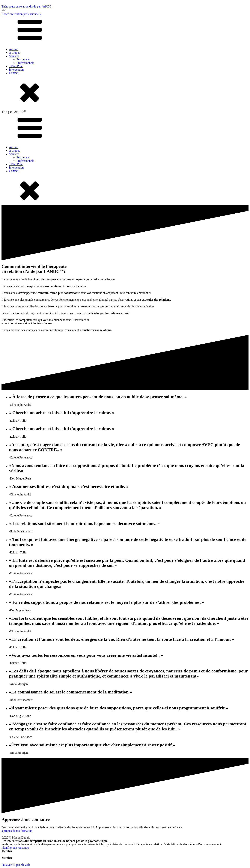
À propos (15, 53)
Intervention (16, 70)
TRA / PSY (16, 66)
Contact (14, 73)
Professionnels (25, 63)
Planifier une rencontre (15, 848)
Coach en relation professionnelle (22, 14)
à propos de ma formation (17, 831)
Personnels (23, 59)
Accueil (14, 49)
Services (14, 56)
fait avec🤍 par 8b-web (16, 865)
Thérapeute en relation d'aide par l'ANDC (27, 6)
